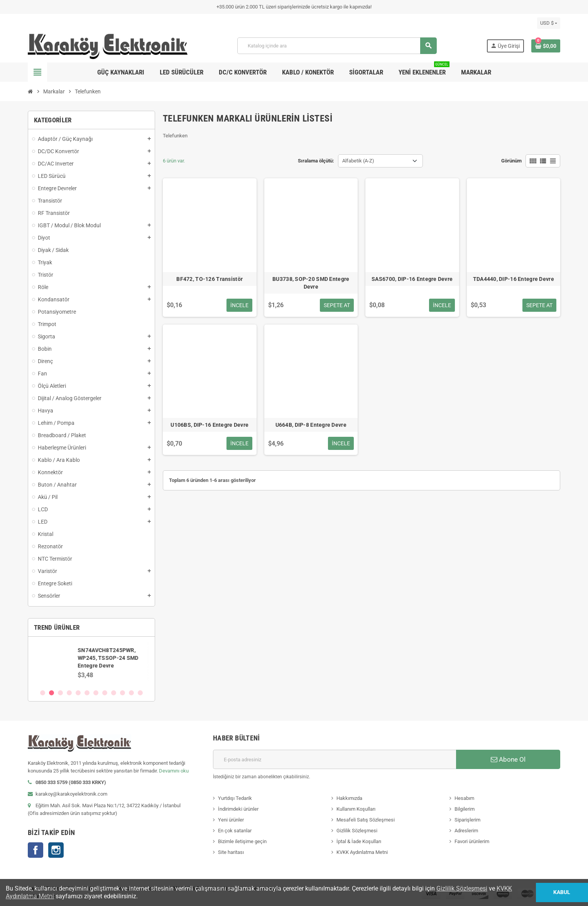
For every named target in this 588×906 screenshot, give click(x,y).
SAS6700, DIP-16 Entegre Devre (412, 279)
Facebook (35, 850)
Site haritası (231, 852)
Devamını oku (174, 771)
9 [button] (114, 693)
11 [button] (131, 693)
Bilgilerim (465, 809)
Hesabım (464, 798)
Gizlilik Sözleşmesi (357, 831)
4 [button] (69, 693)
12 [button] (140, 693)
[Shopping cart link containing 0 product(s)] (546, 46)
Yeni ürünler (231, 820)
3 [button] (60, 693)
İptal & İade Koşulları (359, 841)
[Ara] (337, 46)
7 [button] (96, 693)
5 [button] (78, 693)
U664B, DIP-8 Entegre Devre (311, 425)
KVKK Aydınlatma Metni (362, 852)
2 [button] (52, 693)
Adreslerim (466, 831)
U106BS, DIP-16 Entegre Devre (210, 425)
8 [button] (105, 693)
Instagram (56, 850)
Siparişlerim (467, 820)
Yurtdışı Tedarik (235, 798)
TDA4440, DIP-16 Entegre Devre (514, 279)
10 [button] (122, 693)
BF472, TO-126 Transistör (210, 279)
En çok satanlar (235, 831)
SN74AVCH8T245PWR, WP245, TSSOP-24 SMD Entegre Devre (110, 658)
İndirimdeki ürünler (238, 809)
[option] (91, 663)
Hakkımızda (349, 798)
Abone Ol (508, 759)
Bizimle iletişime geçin (242, 841)
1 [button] (43, 693)
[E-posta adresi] (335, 759)
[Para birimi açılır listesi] (549, 23)
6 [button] (87, 693)
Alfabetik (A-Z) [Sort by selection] (358, 161)
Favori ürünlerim (472, 841)
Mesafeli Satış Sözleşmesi (366, 820)
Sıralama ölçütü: (316, 161)
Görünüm (511, 161)
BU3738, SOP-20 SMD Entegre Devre (311, 283)
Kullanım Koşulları (356, 809)
